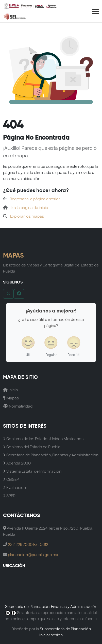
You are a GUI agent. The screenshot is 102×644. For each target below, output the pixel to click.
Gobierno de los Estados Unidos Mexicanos (43, 438)
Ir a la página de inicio (29, 207)
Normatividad (18, 406)
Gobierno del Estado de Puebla (32, 447)
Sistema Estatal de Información (32, 471)
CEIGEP (11, 479)
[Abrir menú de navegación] (95, 11)
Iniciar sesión (51, 635)
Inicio (11, 390)
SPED (9, 495)
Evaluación (14, 487)
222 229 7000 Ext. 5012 (28, 544)
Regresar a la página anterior (35, 199)
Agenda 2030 (17, 463)
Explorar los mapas (27, 216)
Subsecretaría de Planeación (65, 629)
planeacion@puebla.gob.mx (33, 554)
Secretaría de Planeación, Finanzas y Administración (51, 455)
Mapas (11, 398)
